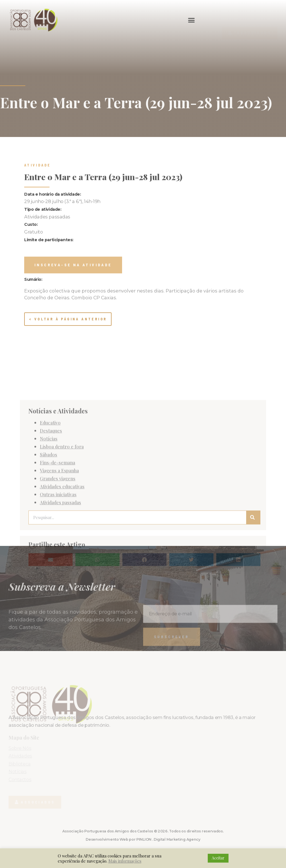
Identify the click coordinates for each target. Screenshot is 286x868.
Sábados (49, 528)
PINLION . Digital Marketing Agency (168, 839)
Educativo (50, 496)
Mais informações (125, 861)
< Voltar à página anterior (68, 319)
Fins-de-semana (57, 536)
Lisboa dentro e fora (62, 520)
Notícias (49, 512)
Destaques (51, 504)
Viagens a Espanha (59, 544)
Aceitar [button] (218, 858)
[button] (192, 20)
